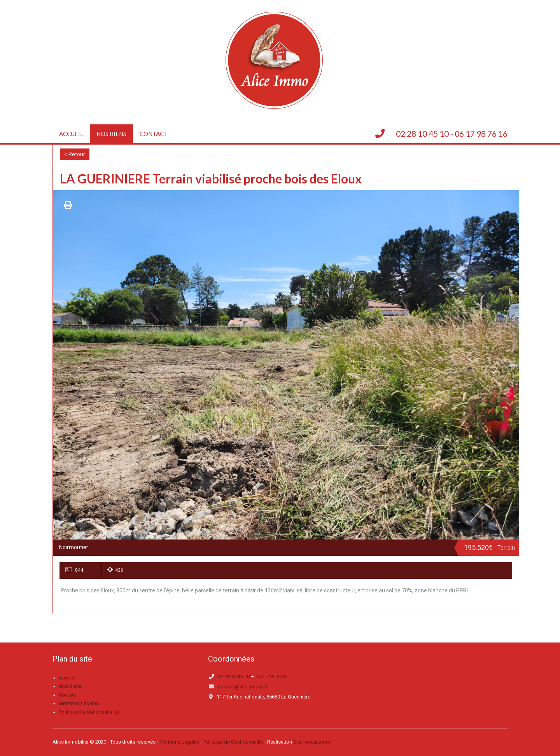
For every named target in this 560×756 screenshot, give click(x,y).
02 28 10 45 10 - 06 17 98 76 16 (452, 134)
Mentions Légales (179, 742)
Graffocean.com (312, 742)
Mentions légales (79, 703)
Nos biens (111, 134)
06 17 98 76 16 (271, 677)
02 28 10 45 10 (234, 677)
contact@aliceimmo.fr (243, 687)
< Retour (75, 154)
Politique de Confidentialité (233, 742)
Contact (154, 134)
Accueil (71, 134)
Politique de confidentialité (89, 712)
